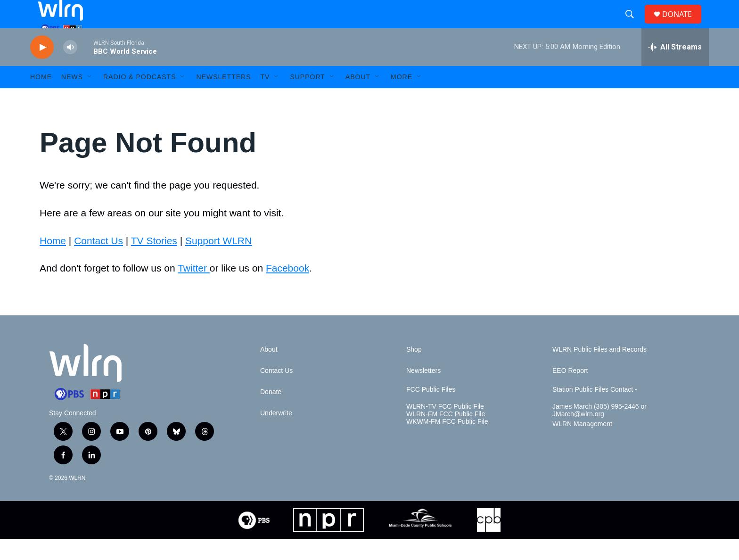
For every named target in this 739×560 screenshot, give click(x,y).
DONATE (683, 25)
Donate (271, 413)
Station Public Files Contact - (595, 411)
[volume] (70, 69)
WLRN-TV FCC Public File (445, 428)
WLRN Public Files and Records (599, 371)
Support (307, 98)
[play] (42, 69)
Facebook (287, 289)
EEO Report (570, 392)
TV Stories (154, 262)
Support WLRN (218, 262)
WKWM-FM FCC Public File (447, 443)
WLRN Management (582, 445)
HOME (41, 98)
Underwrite (276, 434)
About (358, 98)
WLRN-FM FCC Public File (446, 435)
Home (53, 262)
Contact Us (99, 262)
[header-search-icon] (633, 25)
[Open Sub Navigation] (90, 98)
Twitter (194, 289)
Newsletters (223, 98)
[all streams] (675, 68)
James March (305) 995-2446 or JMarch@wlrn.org (599, 432)
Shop (414, 371)
